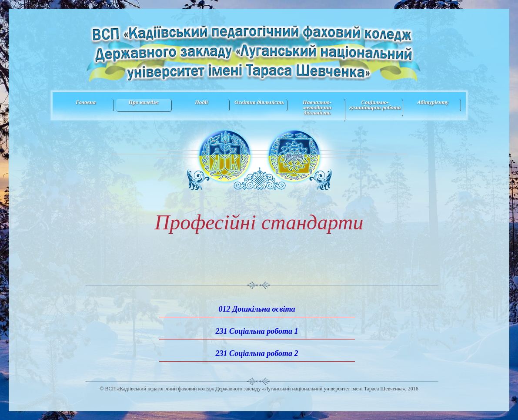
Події (201, 102)
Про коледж (144, 102)
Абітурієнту (433, 102)
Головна (86, 102)
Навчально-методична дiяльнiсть (317, 107)
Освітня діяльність (259, 102)
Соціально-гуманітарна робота (375, 105)
